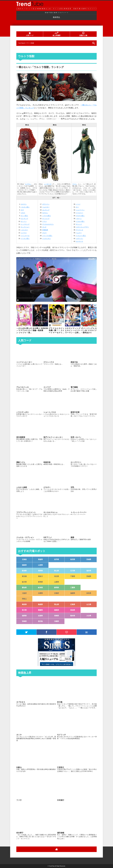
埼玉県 (56, 576)
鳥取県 (24, 604)
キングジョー (25, 227)
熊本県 (73, 616)
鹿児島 (40, 621)
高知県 (73, 610)
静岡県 (56, 588)
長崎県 (56, 616)
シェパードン (80, 210)
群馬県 (40, 582)
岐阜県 (40, 588)
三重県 (73, 588)
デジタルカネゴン (48, 224)
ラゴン (75, 184)
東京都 (24, 576)
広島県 (73, 604)
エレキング (24, 219)
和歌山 (24, 599)
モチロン (45, 213)
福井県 (89, 571)
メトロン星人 (25, 239)
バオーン (79, 219)
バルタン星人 (25, 207)
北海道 (24, 559)
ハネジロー (24, 230)
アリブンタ (80, 230)
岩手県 (56, 559)
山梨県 (56, 582)
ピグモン (28, 184)
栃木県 (24, 582)
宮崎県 (24, 621)
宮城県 (89, 559)
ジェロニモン (47, 239)
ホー (77, 207)
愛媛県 (40, 610)
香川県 (24, 610)
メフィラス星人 (47, 236)
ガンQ (44, 227)
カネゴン (24, 204)
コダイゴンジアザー (82, 227)
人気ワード (30, 34)
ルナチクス (80, 241)
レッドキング (25, 224)
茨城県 (89, 576)
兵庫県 (40, 593)
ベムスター (46, 207)
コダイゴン (80, 239)
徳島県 (56, 610)
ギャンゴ (79, 224)
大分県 (89, 616)
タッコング (46, 219)
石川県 (73, 571)
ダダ (22, 210)
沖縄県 (56, 621)
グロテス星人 (80, 216)
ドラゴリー (80, 213)
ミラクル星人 (47, 216)
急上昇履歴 (56, 34)
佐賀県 (40, 616)
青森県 (40, 559)
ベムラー (79, 233)
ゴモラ (23, 213)
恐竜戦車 (45, 230)
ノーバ (78, 204)
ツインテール (25, 236)
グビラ (44, 233)
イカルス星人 (80, 221)
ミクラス (24, 233)
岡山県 (56, 604)
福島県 (24, 565)
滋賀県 (73, 593)
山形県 (40, 565)
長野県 (40, 571)
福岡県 (24, 616)
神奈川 (40, 576)
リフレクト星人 (81, 236)
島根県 (40, 604)
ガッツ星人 (24, 216)
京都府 (56, 593)
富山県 (56, 571)
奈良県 (89, 593)
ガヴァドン (46, 204)
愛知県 (24, 588)
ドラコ (44, 221)
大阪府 (24, 593)
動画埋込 (56, 17)
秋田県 (73, 559)
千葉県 (73, 576)
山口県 (89, 604)
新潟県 (24, 571)
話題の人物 (83, 34)
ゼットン (24, 221)
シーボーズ (48, 184)
